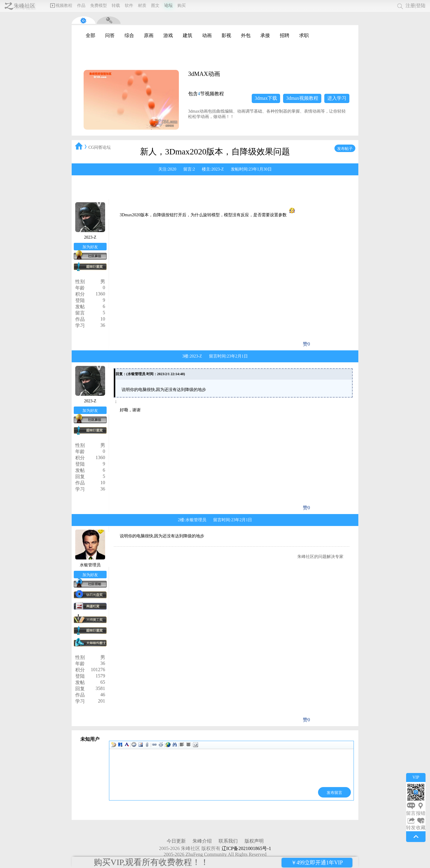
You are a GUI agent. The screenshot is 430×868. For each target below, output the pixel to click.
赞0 (306, 344)
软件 (129, 6)
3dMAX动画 (204, 74)
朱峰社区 (24, 6)
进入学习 (337, 98)
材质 (142, 6)
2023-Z (218, 169)
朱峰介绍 (202, 841)
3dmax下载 (266, 98)
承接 (265, 35)
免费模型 (99, 6)
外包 (246, 35)
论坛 (168, 6)
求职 (304, 35)
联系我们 (228, 841)
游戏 (168, 35)
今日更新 (176, 841)
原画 (149, 35)
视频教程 (61, 6)
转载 (116, 6)
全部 (90, 35)
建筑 (188, 35)
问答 (110, 35)
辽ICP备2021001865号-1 (246, 848)
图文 (155, 6)
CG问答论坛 (100, 147)
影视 (226, 35)
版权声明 (254, 841)
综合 (129, 35)
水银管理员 (196, 520)
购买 (182, 6)
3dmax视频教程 (302, 98)
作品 (81, 6)
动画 (207, 35)
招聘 (285, 35)
